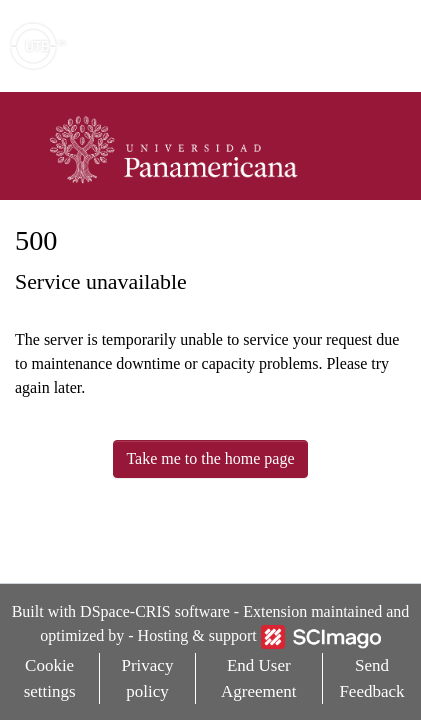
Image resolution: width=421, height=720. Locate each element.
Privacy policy (147, 678)
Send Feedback (371, 678)
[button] (289, 46)
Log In (330, 45)
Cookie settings (50, 678)
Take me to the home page (210, 458)
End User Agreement (259, 678)
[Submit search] (260, 46)
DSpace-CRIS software (155, 611)
